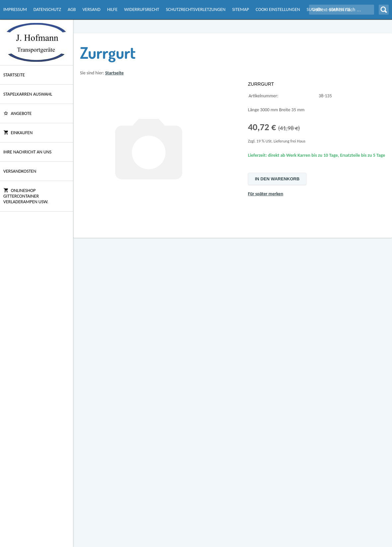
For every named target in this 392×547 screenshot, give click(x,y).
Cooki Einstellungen (278, 9)
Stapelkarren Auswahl (28, 94)
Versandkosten (20, 171)
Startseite (14, 75)
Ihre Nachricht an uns (27, 152)
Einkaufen (18, 133)
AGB (72, 9)
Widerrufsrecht (142, 9)
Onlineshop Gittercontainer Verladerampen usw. (26, 196)
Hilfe (112, 9)
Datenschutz (47, 9)
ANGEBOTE (17, 113)
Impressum (15, 9)
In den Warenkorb (277, 179)
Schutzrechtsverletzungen (196, 9)
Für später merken (266, 194)
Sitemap (240, 9)
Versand (91, 9)
